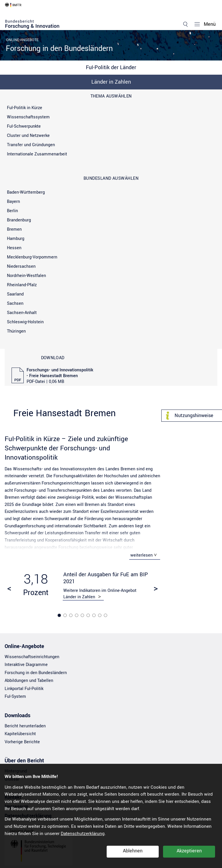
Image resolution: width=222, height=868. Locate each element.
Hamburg (16, 239)
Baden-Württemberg (26, 192)
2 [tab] (66, 616)
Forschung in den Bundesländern (59, 49)
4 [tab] (77, 616)
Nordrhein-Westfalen (26, 276)
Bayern (13, 202)
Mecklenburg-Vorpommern (32, 257)
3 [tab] (71, 616)
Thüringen (16, 331)
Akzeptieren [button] (189, 851)
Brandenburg (19, 220)
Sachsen (15, 303)
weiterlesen (141, 555)
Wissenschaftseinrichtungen (32, 657)
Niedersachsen (21, 266)
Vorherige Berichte (22, 743)
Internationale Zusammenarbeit (37, 154)
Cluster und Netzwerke (28, 136)
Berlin (12, 211)
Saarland (15, 294)
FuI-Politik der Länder (111, 67)
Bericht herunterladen (25, 727)
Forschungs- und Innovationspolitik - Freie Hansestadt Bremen (60, 376)
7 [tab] (95, 616)
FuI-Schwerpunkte (24, 126)
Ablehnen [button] (133, 851)
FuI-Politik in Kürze (25, 108)
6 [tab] (89, 616)
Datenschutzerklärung (83, 834)
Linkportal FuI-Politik (24, 689)
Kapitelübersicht (20, 734)
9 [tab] (106, 616)
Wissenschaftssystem (28, 117)
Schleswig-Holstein (25, 322)
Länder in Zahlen (111, 82)
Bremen (14, 229)
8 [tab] (100, 616)
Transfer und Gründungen (31, 145)
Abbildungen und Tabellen (29, 681)
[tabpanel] (82, 586)
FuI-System (15, 697)
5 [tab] (83, 616)
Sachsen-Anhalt (22, 313)
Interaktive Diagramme (26, 665)
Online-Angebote (22, 40)
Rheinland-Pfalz (22, 285)
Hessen (14, 248)
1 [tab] (60, 616)
